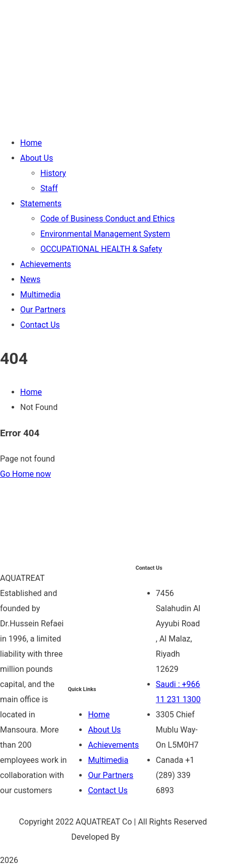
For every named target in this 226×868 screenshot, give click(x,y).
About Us (104, 730)
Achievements (113, 745)
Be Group (138, 837)
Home (31, 392)
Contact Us (108, 790)
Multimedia (108, 760)
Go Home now (25, 474)
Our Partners (110, 775)
